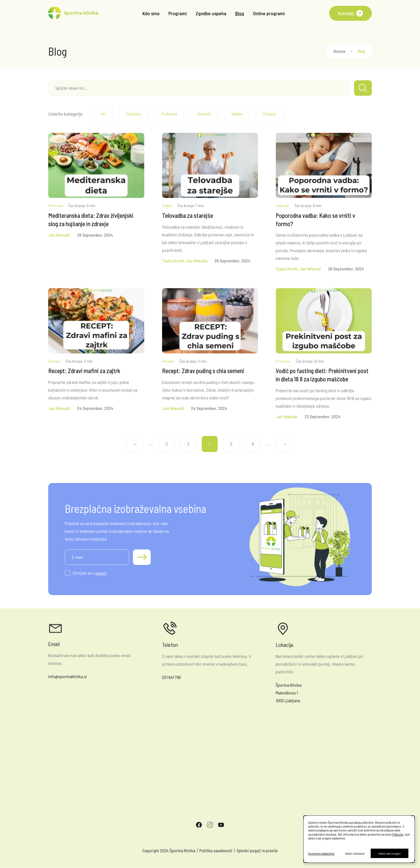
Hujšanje (134, 114)
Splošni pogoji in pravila (257, 850)
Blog (240, 13)
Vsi (103, 114)
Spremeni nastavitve (321, 853)
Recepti (204, 114)
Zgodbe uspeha (211, 13)
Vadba (237, 114)
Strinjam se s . (90, 573)
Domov (340, 51)
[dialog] (359, 839)
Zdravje (270, 114)
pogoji (101, 573)
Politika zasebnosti (216, 850)
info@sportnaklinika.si (68, 676)
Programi (178, 13)
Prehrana (169, 114)
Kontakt (346, 13)
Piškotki (398, 834)
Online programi (269, 13)
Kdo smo (151, 13)
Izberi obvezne (355, 853)
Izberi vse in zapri (390, 853)
